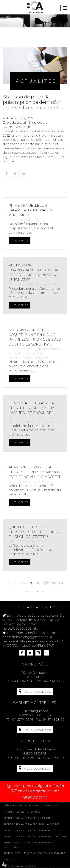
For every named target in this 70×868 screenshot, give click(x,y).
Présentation (13, 806)
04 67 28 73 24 (23, 758)
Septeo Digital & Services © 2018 (19, 866)
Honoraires (57, 853)
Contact (36, 812)
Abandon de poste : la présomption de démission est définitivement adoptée (35, 472)
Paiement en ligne (16, 812)
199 (46, 583)
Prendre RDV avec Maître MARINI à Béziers (32, 824)
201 (61, 583)
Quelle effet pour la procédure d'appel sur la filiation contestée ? (34, 532)
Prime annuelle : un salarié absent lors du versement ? (31, 210)
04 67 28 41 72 (54, 758)
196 (24, 583)
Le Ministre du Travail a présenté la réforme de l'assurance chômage (32, 408)
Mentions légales (35, 853)
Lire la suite (20, 240)
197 (31, 583)
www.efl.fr (23, 127)
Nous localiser (37, 692)
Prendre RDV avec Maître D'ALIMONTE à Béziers (35, 836)
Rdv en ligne (49, 806)
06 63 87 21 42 (35, 798)
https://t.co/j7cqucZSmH (21, 624)
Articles (9, 859)
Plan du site (12, 853)
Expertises (32, 806)
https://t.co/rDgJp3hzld (21, 629)
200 (53, 583)
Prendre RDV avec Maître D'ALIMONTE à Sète (33, 830)
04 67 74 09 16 (23, 681)
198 (39, 583)
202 (28, 591)
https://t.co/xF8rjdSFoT (37, 646)
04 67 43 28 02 (53, 681)
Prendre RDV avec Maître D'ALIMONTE (28, 818)
